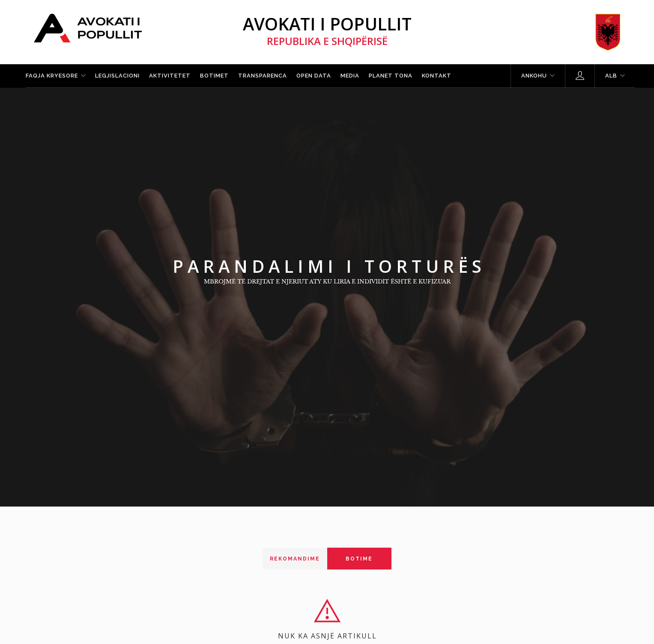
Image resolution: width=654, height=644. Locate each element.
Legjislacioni (117, 76)
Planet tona (391, 76)
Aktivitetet (170, 76)
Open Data (314, 76)
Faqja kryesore (52, 76)
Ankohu (534, 76)
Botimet (214, 76)
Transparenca (263, 76)
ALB (611, 76)
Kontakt (437, 76)
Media (350, 76)
